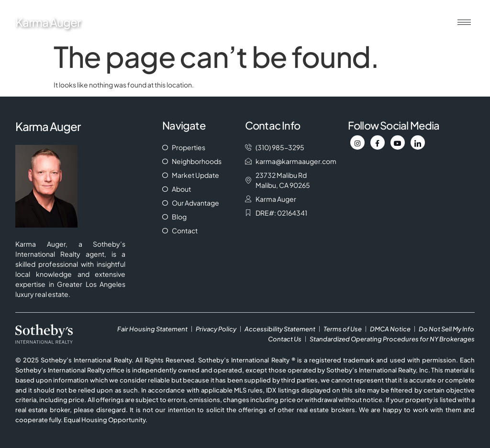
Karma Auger (48, 22)
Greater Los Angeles (91, 284)
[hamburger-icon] (464, 22)
